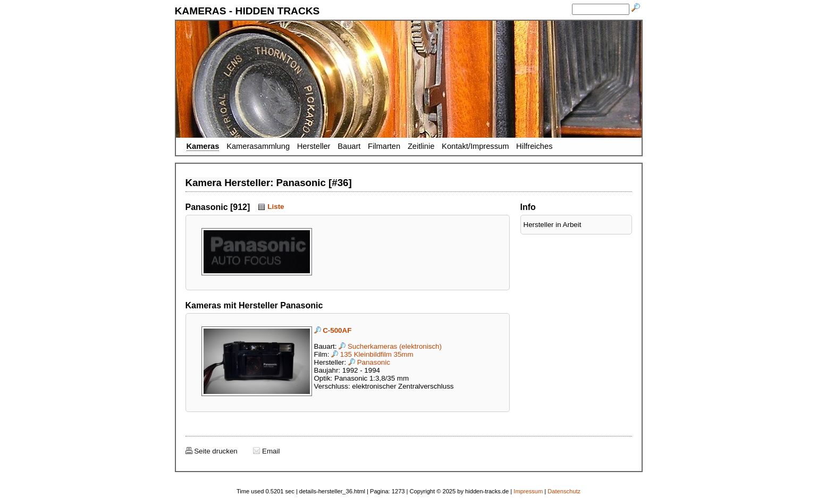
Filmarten (384, 146)
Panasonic (369, 362)
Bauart (349, 146)
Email (266, 451)
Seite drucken (212, 451)
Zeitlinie (421, 146)
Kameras (203, 146)
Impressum (528, 491)
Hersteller (314, 146)
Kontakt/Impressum (475, 146)
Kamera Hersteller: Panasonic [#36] (269, 183)
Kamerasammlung (258, 146)
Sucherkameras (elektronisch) (390, 346)
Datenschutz (564, 491)
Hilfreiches (534, 146)
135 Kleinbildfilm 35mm (372, 354)
